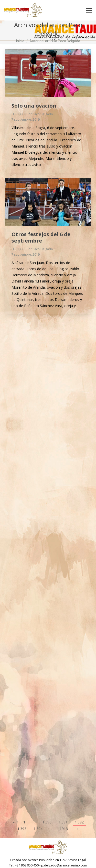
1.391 (63, 822)
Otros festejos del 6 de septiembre (41, 237)
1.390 (47, 822)
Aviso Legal (78, 860)
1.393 (22, 829)
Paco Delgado (59, 29)
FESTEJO (17, 114)
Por (40, 114)
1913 (64, 829)
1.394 (38, 829)
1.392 (79, 822)
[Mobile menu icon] (89, 10)
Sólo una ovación (34, 106)
